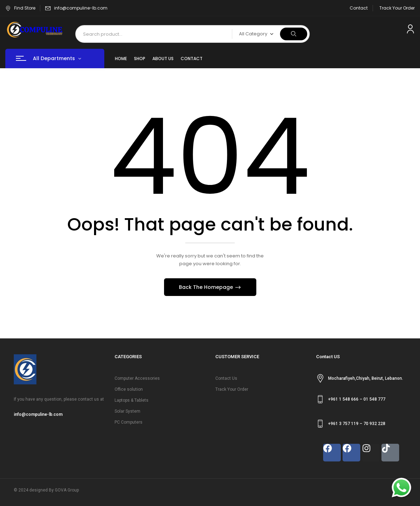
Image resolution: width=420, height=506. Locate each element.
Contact (359, 8)
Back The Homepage (207, 287)
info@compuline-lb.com (81, 8)
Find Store (20, 8)
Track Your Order (397, 8)
